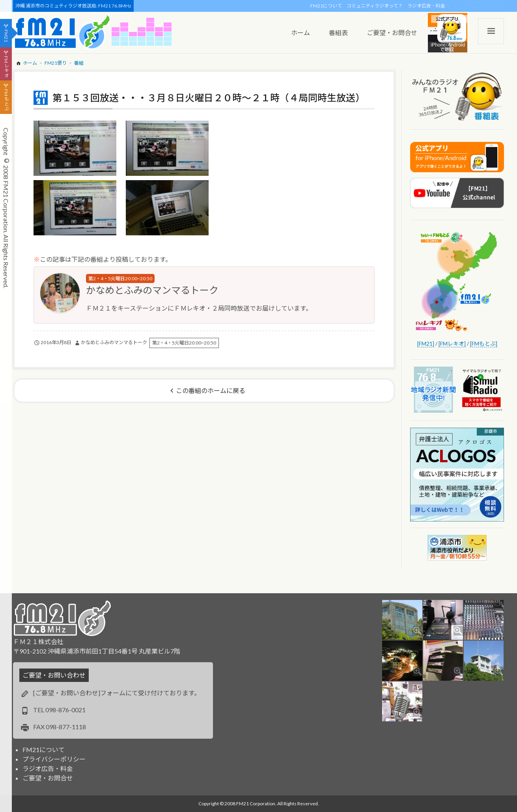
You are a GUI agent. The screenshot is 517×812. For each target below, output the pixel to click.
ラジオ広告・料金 (426, 6)
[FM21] (426, 344)
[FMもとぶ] (484, 344)
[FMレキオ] (452, 344)
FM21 (6, 36)
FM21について (326, 6)
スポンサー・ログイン (479, 6)
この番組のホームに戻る (211, 390)
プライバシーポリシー (54, 759)
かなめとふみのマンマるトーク (152, 290)
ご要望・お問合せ (48, 778)
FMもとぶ (6, 100)
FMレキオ (6, 67)
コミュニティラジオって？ (375, 6)
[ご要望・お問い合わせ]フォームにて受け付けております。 (117, 693)
